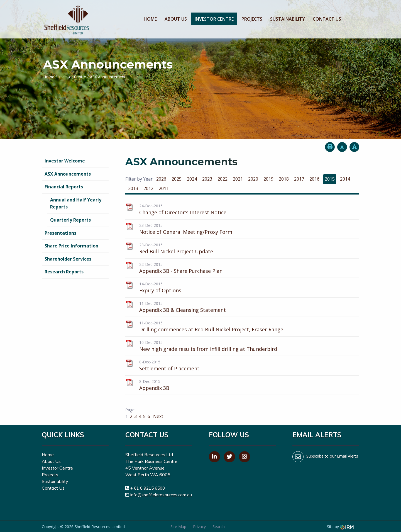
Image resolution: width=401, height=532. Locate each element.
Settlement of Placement (169, 368)
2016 (314, 179)
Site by (340, 527)
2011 (164, 188)
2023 (207, 179)
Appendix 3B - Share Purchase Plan (181, 271)
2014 (345, 179)
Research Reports (64, 272)
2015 (330, 179)
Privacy (199, 527)
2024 (192, 179)
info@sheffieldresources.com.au (161, 495)
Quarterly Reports (70, 220)
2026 (161, 179)
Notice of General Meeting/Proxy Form (186, 232)
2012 (148, 188)
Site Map (178, 527)
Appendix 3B (154, 388)
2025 (177, 179)
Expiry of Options (160, 290)
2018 (284, 179)
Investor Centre (214, 19)
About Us (176, 19)
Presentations (60, 233)
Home (150, 19)
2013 (133, 188)
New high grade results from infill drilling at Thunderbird (208, 349)
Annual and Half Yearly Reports (76, 203)
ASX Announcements (68, 174)
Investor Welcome (65, 161)
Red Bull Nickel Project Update (176, 251)
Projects (252, 19)
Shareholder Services (68, 259)
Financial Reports (64, 187)
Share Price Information (71, 246)
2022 (222, 179)
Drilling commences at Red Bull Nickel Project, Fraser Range (211, 329)
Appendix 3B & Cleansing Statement (183, 310)
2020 (253, 179)
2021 (238, 179)
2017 (299, 179)
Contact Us (327, 19)
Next (158, 416)
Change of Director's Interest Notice (183, 212)
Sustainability (288, 19)
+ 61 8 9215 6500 (148, 488)
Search (219, 527)
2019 (268, 179)
